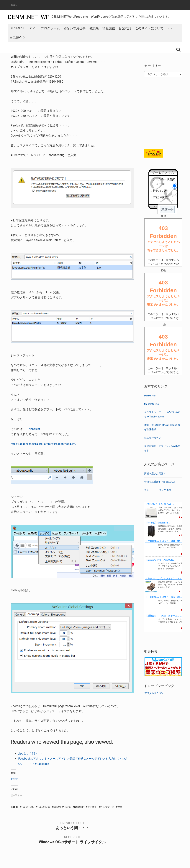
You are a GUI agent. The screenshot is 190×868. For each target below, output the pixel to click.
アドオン (96, 806)
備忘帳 (94, 35)
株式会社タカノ (153, 438)
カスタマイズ (113, 806)
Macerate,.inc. (152, 404)
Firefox (70, 806)
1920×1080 (28, 806)
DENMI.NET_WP (30, 17)
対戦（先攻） (161, 191)
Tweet (15, 778)
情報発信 (109, 35)
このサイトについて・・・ (154, 35)
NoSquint (35, 429)
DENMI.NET (151, 395)
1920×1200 (45, 806)
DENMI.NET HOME (23, 35)
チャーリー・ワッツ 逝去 (159, 490)
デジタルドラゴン (155, 693)
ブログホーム (50, 35)
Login (13, 5)
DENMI (58, 806)
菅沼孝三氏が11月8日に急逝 (161, 482)
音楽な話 (125, 35)
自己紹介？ (18, 49)
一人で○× (159, 184)
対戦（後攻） (161, 197)
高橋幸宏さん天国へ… (157, 473)
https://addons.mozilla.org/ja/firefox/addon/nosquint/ (46, 444)
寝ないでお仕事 (74, 35)
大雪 (126, 806)
